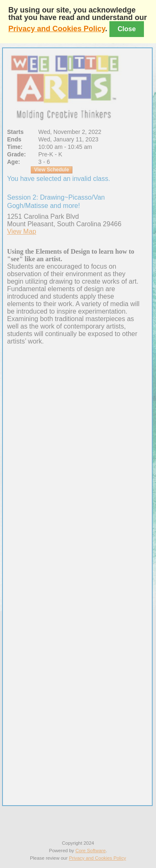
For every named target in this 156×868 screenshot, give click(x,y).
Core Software (90, 851)
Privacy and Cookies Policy (57, 29)
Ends (14, 139)
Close (127, 29)
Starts (15, 132)
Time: (15, 147)
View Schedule (52, 170)
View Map (22, 231)
